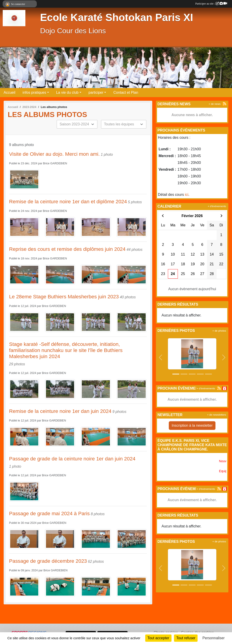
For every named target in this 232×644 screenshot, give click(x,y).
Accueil (10, 92)
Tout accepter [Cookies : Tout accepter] (158, 638)
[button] (161, 358)
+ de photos (219, 331)
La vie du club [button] (67, 92)
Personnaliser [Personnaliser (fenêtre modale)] (214, 638)
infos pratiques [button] (34, 92)
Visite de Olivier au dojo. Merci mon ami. (54, 154)
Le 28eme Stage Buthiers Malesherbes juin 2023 (64, 297)
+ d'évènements (217, 206)
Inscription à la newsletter (192, 425)
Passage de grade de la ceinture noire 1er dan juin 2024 (72, 459)
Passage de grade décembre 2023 (48, 561)
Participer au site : (211, 4)
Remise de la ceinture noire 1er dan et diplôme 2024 (68, 202)
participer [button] (96, 92)
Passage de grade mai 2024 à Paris (49, 514)
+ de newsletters (217, 415)
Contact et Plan (126, 92)
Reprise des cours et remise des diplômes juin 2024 (67, 249)
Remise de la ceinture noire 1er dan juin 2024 (60, 411)
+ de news (215, 104)
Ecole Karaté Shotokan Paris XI (117, 18)
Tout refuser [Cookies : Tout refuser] (186, 638)
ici (187, 195)
